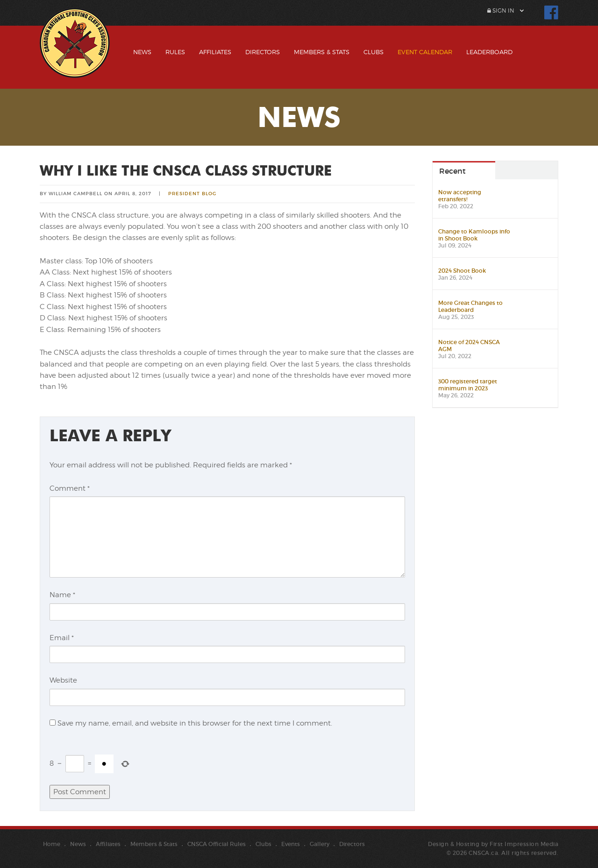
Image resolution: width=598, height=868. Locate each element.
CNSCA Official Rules (217, 844)
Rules (175, 52)
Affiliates (215, 52)
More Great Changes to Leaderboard (470, 306)
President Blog (192, 194)
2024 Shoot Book (462, 271)
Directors (263, 52)
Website (63, 680)
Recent (452, 171)
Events (291, 844)
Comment (70, 488)
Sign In (501, 11)
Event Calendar (425, 52)
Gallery (320, 844)
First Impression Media (524, 844)
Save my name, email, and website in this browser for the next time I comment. (195, 723)
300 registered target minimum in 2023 (468, 385)
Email (62, 638)
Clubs (374, 52)
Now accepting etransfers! (460, 196)
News (142, 52)
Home (52, 844)
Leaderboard (489, 52)
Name (62, 595)
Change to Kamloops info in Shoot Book (474, 235)
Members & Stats (322, 52)
